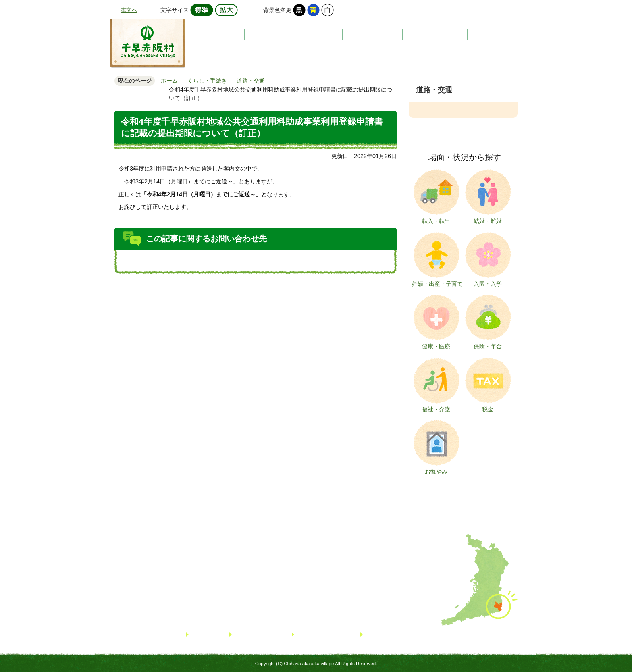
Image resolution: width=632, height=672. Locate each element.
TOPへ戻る (598, 636)
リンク (199, 634)
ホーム (169, 81)
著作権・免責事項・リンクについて (407, 634)
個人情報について (318, 634)
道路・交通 (434, 90)
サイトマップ (250, 634)
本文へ (129, 10)
